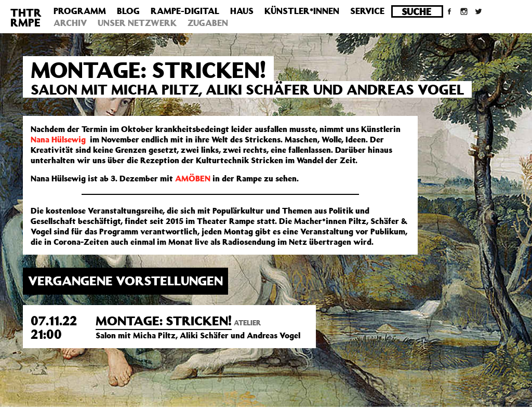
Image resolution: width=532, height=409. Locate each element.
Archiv (70, 23)
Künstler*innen (302, 11)
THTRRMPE (26, 17)
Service (367, 11)
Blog (128, 11)
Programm (80, 11)
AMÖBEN (193, 178)
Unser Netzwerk (137, 23)
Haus (242, 11)
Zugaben (208, 23)
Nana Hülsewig (58, 139)
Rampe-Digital (185, 11)
